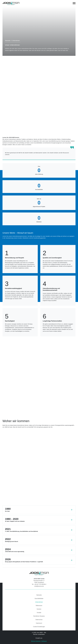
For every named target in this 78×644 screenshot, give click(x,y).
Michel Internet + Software (39, 641)
